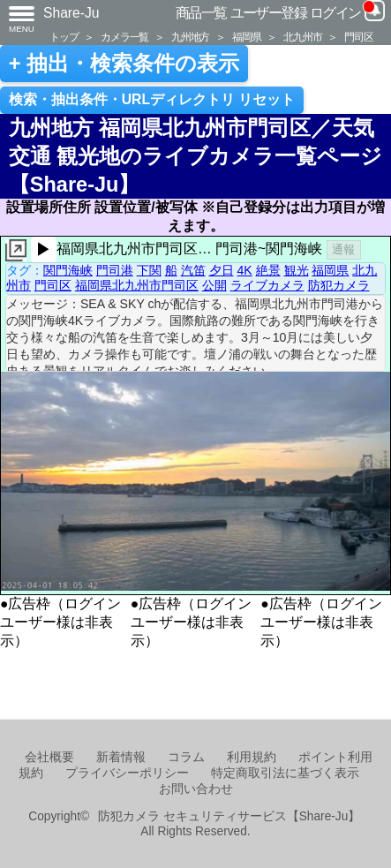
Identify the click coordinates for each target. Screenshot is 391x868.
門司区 (358, 37)
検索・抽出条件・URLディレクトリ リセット (152, 99)
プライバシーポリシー (127, 773)
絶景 (268, 270)
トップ (64, 37)
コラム (186, 757)
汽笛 (193, 270)
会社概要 (49, 757)
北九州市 (302, 37)
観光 (297, 270)
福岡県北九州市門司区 (137, 285)
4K (244, 270)
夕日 (222, 270)
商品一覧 (201, 13)
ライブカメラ (267, 285)
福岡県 (246, 37)
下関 (149, 270)
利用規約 (252, 757)
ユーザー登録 (269, 13)
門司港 (115, 270)
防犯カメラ (339, 285)
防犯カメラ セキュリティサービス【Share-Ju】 (229, 816)
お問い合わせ (196, 789)
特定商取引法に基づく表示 (285, 773)
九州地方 (190, 37)
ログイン (335, 13)
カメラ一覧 (124, 37)
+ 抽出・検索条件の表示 (124, 64)
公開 (214, 285)
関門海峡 (68, 270)
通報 (343, 249)
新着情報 (121, 757)
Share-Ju (71, 13)
